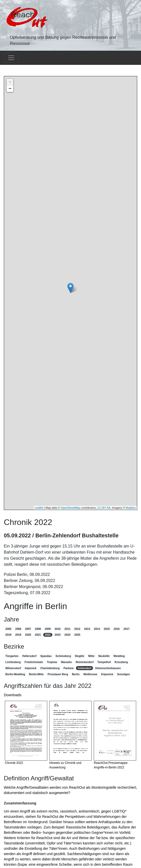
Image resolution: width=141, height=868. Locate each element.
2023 (58, 635)
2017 (126, 629)
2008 (38, 629)
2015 (107, 629)
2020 (28, 635)
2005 (8, 629)
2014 (97, 629)
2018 (8, 635)
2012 (77, 629)
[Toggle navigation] (11, 58)
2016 (117, 629)
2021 (38, 635)
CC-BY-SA (104, 508)
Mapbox (131, 508)
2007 (28, 629)
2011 (67, 629)
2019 (18, 635)
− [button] (10, 89)
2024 (67, 635)
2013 (87, 629)
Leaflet (39, 508)
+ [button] (10, 82)
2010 (58, 629)
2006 (18, 629)
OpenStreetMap (71, 508)
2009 (48, 629)
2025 (77, 635)
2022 (48, 635)
